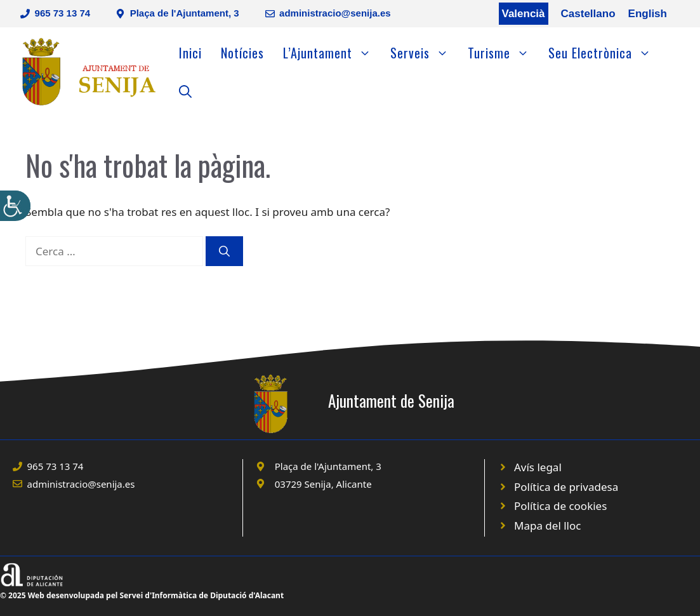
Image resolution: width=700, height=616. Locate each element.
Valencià (524, 14)
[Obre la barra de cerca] (185, 91)
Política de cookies (560, 506)
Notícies (242, 53)
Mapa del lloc (547, 526)
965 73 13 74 (63, 13)
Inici (190, 53)
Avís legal (538, 467)
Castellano (588, 14)
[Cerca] (224, 251)
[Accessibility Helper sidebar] (15, 206)
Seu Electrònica (604, 53)
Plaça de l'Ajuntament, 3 (185, 13)
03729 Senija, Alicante (323, 484)
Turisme (503, 53)
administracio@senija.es (335, 13)
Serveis (424, 53)
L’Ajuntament (332, 53)
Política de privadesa (566, 487)
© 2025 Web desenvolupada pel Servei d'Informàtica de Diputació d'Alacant (142, 595)
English (648, 14)
